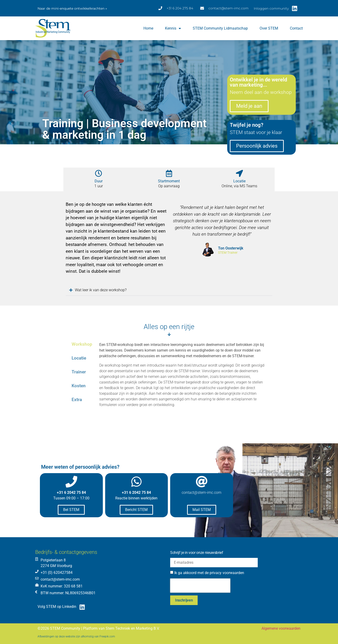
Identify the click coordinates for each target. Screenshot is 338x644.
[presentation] (200, 586)
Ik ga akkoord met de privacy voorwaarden (209, 573)
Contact (296, 28)
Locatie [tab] (79, 358)
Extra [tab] (77, 400)
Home (148, 28)
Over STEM (269, 28)
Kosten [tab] (79, 386)
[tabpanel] (183, 381)
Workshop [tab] (82, 344)
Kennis (173, 28)
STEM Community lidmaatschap (220, 28)
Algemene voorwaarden (281, 628)
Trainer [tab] (79, 372)
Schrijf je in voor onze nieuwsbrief (197, 553)
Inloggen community (271, 8)
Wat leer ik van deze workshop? (100, 290)
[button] (169, 290)
